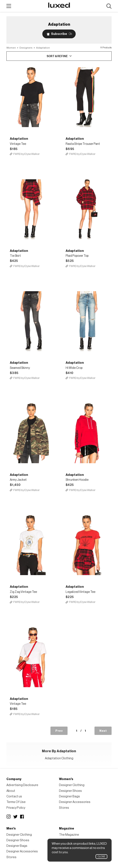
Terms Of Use (16, 802)
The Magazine (69, 835)
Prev (59, 731)
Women (11, 48)
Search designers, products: (109, 6)
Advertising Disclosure (22, 785)
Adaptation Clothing (59, 758)
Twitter (15, 817)
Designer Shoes (70, 791)
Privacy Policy (16, 808)
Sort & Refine (57, 56)
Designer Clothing (72, 785)
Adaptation (43, 48)
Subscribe (62, 34)
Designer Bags (69, 796)
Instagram (9, 817)
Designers (26, 48)
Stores (64, 808)
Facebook (22, 817)
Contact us (14, 796)
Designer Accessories (75, 802)
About (11, 791)
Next (103, 731)
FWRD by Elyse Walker (27, 154)
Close (101, 857)
